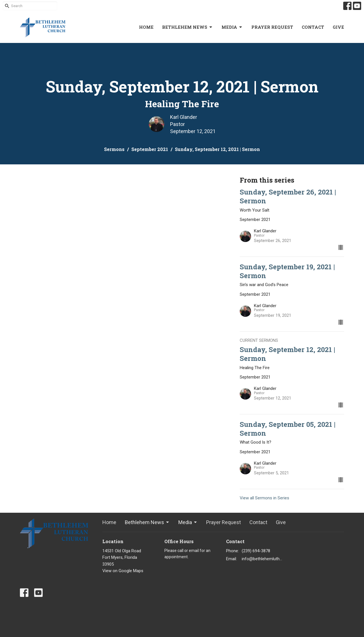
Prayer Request (272, 27)
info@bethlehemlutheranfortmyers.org (262, 559)
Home (146, 27)
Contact (313, 27)
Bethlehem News (188, 27)
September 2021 (150, 149)
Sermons (114, 149)
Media (232, 27)
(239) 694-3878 (256, 551)
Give (338, 27)
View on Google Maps (123, 571)
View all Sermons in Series (264, 498)
